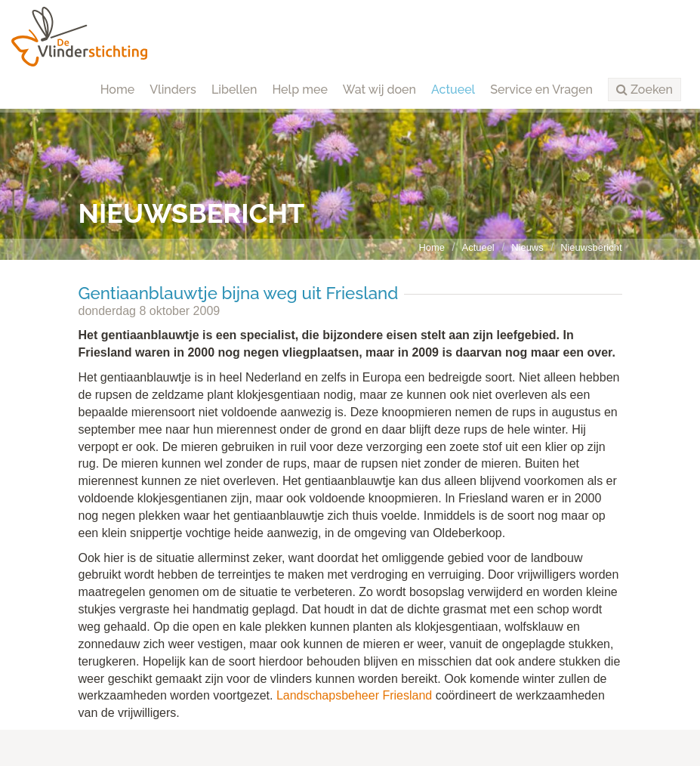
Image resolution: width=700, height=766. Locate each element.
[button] (644, 90)
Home (118, 90)
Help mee (299, 90)
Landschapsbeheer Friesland (354, 695)
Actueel (453, 90)
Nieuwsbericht (591, 247)
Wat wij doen (379, 90)
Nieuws (527, 247)
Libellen (234, 90)
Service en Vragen (541, 90)
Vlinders (173, 90)
